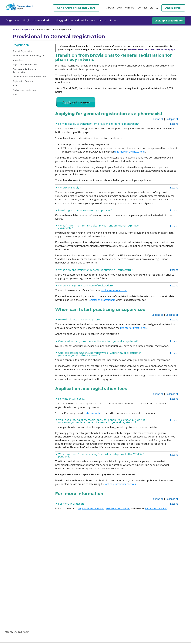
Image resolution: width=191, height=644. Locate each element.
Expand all (158, 119)
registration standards (91, 508)
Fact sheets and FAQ (156, 508)
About (110, 8)
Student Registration (23, 51)
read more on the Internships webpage (152, 50)
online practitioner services (121, 484)
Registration (13, 21)
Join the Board (126, 8)
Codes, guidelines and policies (71, 21)
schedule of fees (94, 413)
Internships (18, 60)
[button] (152, 8)
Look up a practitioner (169, 21)
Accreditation (99, 21)
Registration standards (37, 21)
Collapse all (172, 119)
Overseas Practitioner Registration (29, 77)
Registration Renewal (23, 81)
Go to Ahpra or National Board (76, 8)
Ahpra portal (173, 8)
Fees (15, 86)
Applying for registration (24, 90)
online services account (114, 290)
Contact (142, 8)
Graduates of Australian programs (29, 56)
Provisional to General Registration (25, 71)
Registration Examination (25, 64)
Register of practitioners (102, 300)
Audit (15, 94)
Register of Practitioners (134, 328)
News (113, 21)
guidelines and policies (117, 508)
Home (16, 29)
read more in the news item (129, 152)
